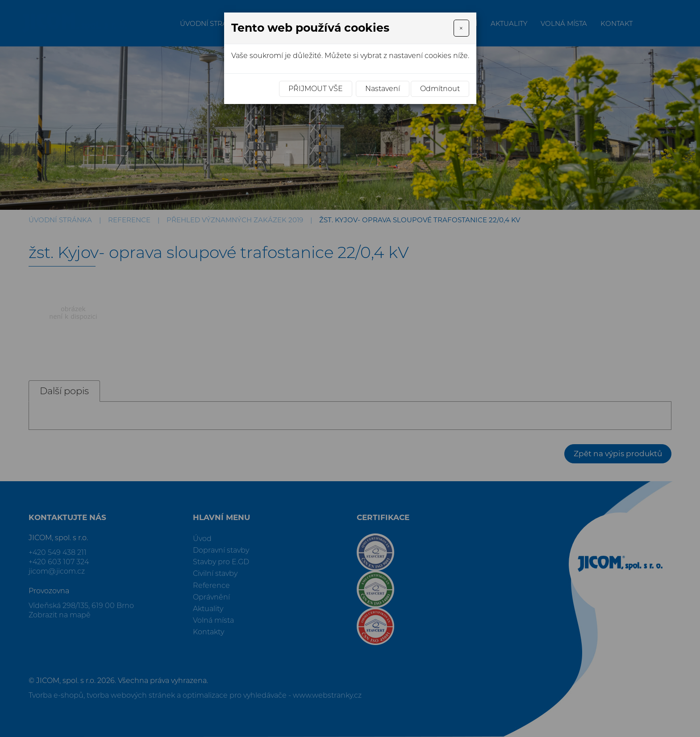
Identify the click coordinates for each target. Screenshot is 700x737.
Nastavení (383, 89)
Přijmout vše (316, 89)
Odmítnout (440, 89)
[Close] (461, 28)
